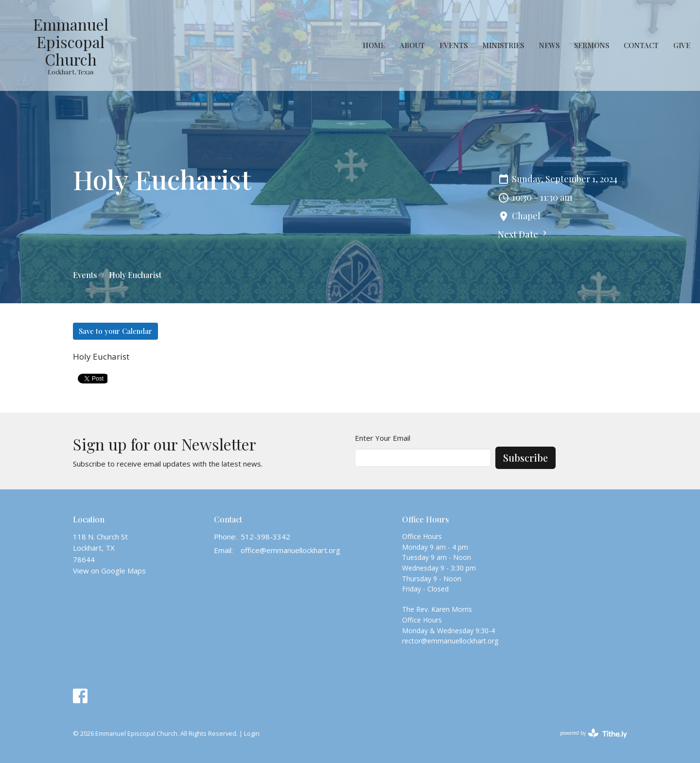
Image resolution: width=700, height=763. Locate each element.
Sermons (592, 45)
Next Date (524, 234)
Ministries (503, 45)
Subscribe (525, 458)
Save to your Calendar (115, 331)
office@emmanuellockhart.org (290, 550)
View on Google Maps (109, 571)
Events (454, 45)
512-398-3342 (265, 537)
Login (252, 733)
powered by (594, 734)
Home (374, 45)
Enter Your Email (383, 438)
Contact (641, 45)
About (412, 45)
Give (682, 45)
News (549, 45)
